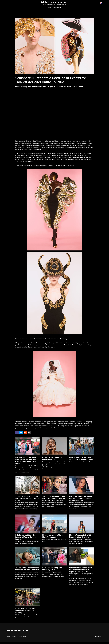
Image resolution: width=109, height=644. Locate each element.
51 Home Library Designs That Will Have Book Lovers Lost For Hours (27, 498)
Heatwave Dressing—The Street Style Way (52, 569)
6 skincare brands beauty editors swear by (52, 458)
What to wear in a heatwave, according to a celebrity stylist (81, 458)
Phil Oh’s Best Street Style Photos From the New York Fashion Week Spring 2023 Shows (26, 460)
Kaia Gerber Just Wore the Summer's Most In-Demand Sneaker (26, 537)
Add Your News (57, 8)
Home (50, 8)
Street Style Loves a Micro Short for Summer (52, 536)
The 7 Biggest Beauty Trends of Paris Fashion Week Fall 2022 (54, 497)
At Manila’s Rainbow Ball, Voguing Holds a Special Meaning (25, 610)
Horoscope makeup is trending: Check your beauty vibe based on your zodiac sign (81, 498)
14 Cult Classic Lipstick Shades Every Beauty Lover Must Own (27, 569)
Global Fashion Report (54, 2)
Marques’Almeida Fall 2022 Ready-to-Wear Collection (80, 536)
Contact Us (98, 636)
